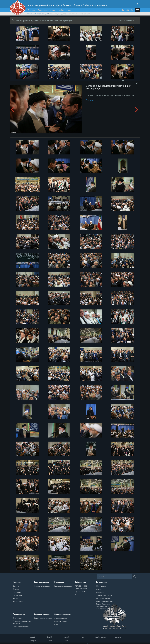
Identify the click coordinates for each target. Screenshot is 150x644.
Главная (32, 10)
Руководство (19, 614)
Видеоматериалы (42, 614)
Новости (17, 582)
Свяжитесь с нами (63, 614)
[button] (138, 10)
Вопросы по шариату (47, 10)
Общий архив (65, 10)
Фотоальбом (40, 14)
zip (136, 20)
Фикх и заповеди (41, 582)
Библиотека (80, 582)
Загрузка (90, 100)
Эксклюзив (59, 582)
